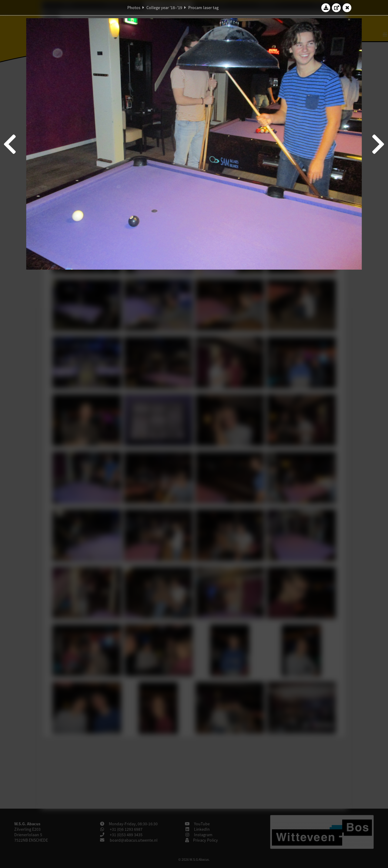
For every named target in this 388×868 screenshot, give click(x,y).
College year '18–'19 (164, 8)
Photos (134, 8)
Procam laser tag (203, 8)
